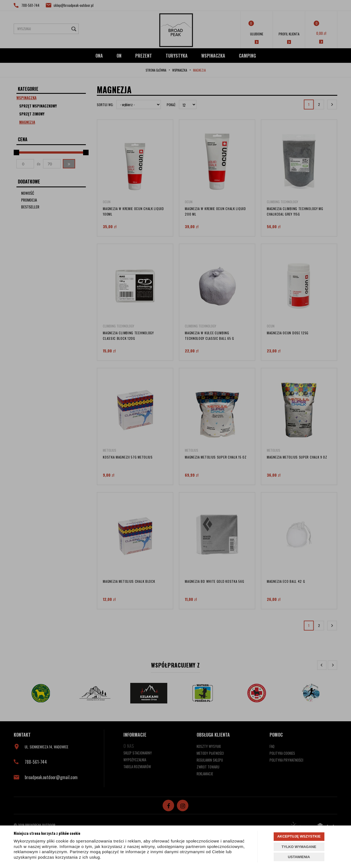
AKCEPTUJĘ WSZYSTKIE (299, 836)
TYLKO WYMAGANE (299, 847)
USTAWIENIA (299, 857)
